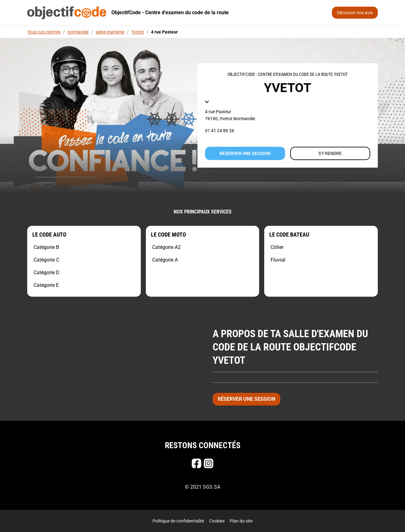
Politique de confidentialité (178, 521)
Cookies (217, 521)
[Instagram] (209, 463)
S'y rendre (330, 153)
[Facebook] (196, 463)
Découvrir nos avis (355, 13)
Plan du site (241, 521)
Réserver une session (245, 153)
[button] (207, 102)
